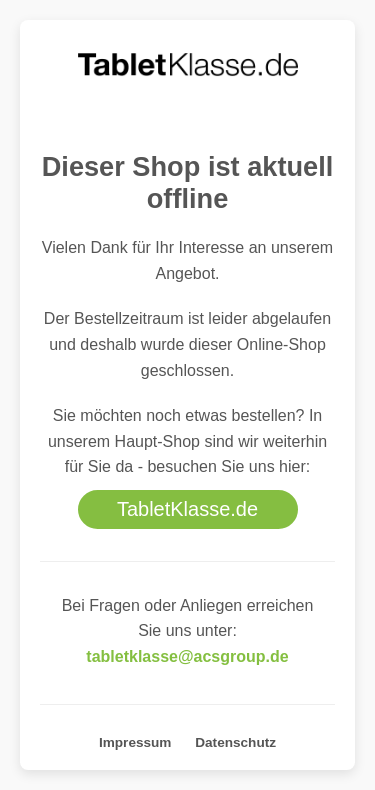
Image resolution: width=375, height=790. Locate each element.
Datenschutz (235, 742)
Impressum (135, 742)
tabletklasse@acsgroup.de (187, 656)
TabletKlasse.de (187, 509)
